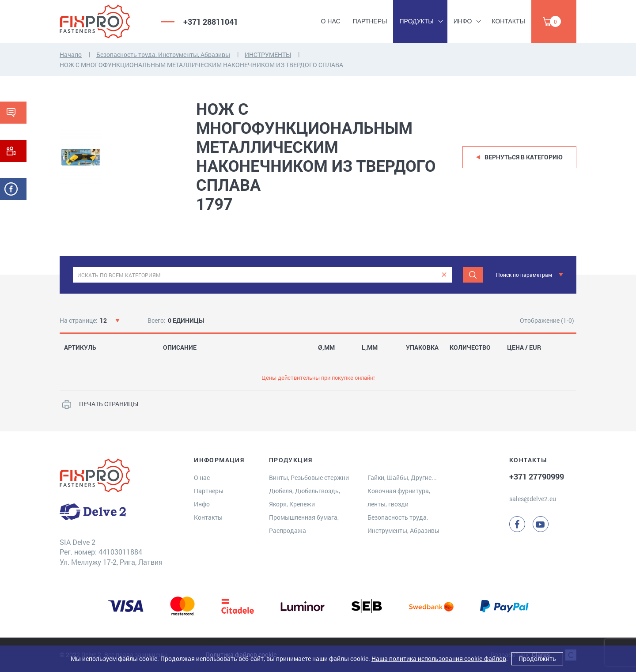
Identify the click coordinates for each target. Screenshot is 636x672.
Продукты (416, 21)
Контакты (508, 21)
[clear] (444, 275)
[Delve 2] (104, 22)
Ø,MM (326, 347)
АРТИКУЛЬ (80, 347)
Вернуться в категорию (524, 157)
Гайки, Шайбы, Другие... (402, 478)
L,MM (370, 347)
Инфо (463, 21)
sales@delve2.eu (533, 499)
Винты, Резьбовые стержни (309, 478)
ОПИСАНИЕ (180, 347)
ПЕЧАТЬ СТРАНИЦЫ (109, 404)
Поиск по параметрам (524, 275)
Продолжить (537, 659)
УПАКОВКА (422, 347)
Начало (71, 55)
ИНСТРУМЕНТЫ (268, 55)
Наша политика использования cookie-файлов (439, 659)
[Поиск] (473, 275)
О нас (331, 21)
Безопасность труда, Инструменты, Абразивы (163, 55)
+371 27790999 (537, 476)
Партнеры (370, 21)
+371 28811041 (211, 22)
